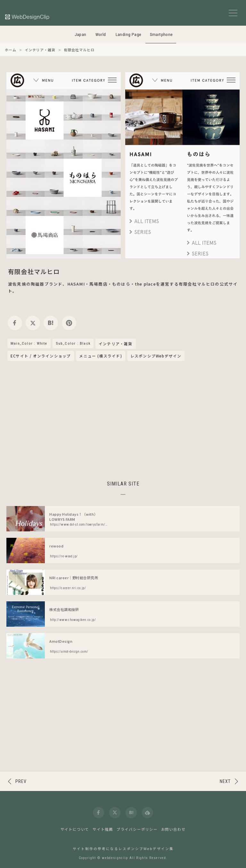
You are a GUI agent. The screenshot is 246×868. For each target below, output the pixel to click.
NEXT (225, 781)
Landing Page (129, 34)
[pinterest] (69, 323)
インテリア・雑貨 (116, 344)
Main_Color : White (29, 343)
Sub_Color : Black (73, 343)
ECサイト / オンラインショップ (41, 356)
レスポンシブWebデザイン (156, 356)
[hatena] (51, 323)
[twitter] (33, 323)
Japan (81, 34)
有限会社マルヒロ (34, 271)
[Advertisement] (123, 420)
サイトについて (75, 829)
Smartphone (161, 34)
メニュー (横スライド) (100, 356)
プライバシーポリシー (137, 829)
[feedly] (148, 813)
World (101, 34)
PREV (21, 781)
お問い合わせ (173, 829)
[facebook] (15, 323)
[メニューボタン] (233, 13)
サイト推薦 (103, 829)
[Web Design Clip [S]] (28, 17)
